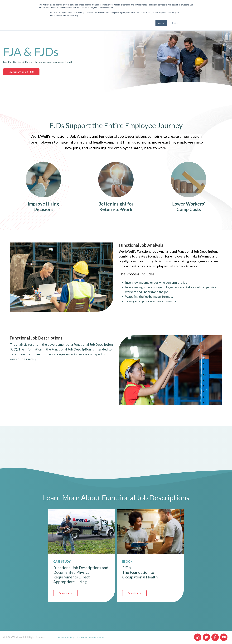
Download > (65, 593)
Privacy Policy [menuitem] (66, 637)
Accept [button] (161, 23)
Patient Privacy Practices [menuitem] (91, 637)
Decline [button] (175, 23)
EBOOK (127, 562)
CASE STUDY (62, 562)
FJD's (127, 568)
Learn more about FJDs (21, 72)
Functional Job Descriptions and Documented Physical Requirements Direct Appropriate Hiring (81, 575)
